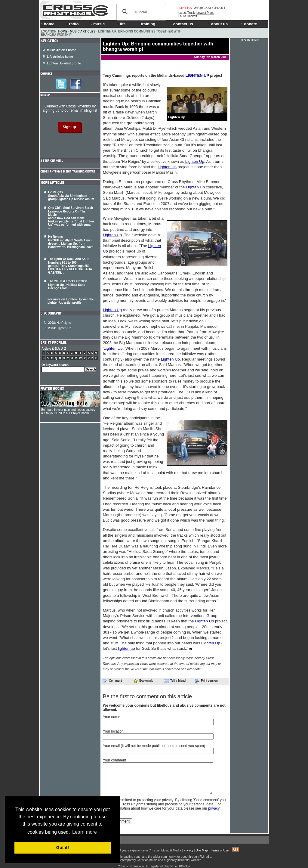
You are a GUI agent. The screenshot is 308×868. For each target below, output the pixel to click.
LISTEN (185, 8)
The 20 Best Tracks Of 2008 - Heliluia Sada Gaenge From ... (68, 285)
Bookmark (143, 681)
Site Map (202, 850)
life (121, 24)
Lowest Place (205, 13)
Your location (113, 731)
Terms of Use (220, 850)
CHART (219, 8)
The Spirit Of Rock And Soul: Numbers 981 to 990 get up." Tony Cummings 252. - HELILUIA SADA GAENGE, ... (70, 266)
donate (249, 24)
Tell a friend (175, 681)
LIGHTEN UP (197, 75)
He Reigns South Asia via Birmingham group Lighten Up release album (71, 196)
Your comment (114, 760)
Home (63, 31)
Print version (206, 681)
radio (72, 24)
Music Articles (83, 31)
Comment (112, 681)
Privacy (188, 850)
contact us (182, 24)
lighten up (126, 648)
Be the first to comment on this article (147, 696)
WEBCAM (202, 8)
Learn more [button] (85, 832)
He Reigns (59, 323)
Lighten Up (195, 161)
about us (218, 24)
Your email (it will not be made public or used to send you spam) (154, 746)
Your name (112, 717)
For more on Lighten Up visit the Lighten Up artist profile (71, 301)
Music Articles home (62, 50)
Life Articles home (60, 57)
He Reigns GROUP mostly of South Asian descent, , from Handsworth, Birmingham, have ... (71, 243)
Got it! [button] (63, 848)
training (146, 24)
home (48, 24)
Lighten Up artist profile (64, 63)
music (97, 24)
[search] (140, 12)
